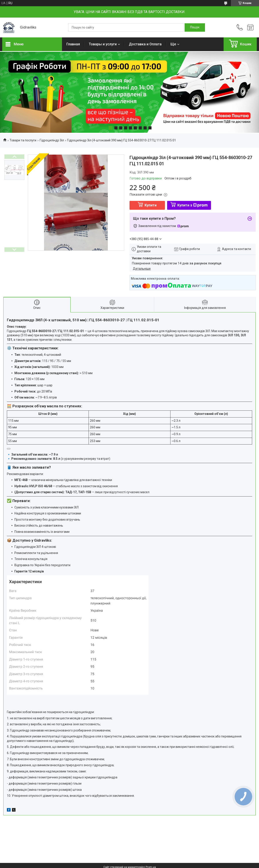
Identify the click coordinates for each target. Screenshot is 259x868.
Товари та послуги (23, 140)
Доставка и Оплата (145, 44)
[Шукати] (195, 27)
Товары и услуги (103, 44)
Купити (151, 205)
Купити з (192, 205)
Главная (73, 44)
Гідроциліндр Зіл (52, 140)
